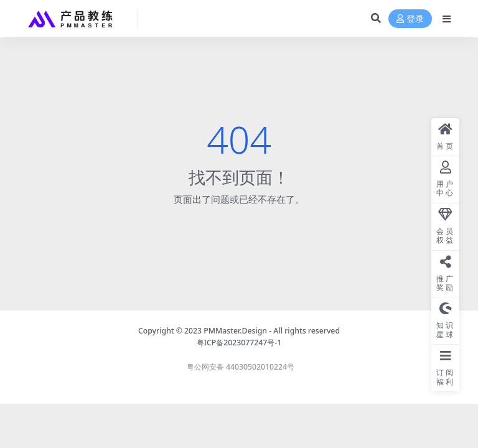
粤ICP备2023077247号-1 (239, 343)
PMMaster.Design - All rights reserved (272, 331)
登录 (410, 19)
